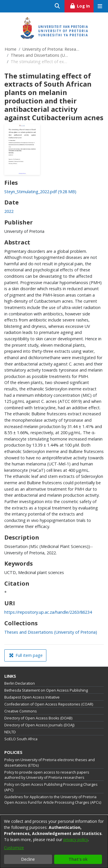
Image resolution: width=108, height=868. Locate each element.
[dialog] (54, 842)
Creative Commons (21, 711)
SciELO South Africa (21, 739)
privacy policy (76, 839)
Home (11, 49)
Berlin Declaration (20, 683)
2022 (9, 211)
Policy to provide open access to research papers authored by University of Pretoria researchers (47, 775)
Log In (82, 5)
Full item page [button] (26, 655)
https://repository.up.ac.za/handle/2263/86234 (48, 612)
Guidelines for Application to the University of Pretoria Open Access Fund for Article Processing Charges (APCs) (53, 800)
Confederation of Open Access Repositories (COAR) (49, 704)
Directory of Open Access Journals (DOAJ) (39, 725)
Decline (28, 859)
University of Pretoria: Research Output (51, 49)
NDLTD (10, 732)
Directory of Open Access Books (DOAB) (38, 718)
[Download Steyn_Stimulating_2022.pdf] (40, 192)
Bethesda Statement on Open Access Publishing (46, 690)
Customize (14, 848)
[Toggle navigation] (100, 6)
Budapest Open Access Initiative (32, 697)
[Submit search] (57, 6)
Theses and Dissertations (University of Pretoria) (39, 55)
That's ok (78, 859)
